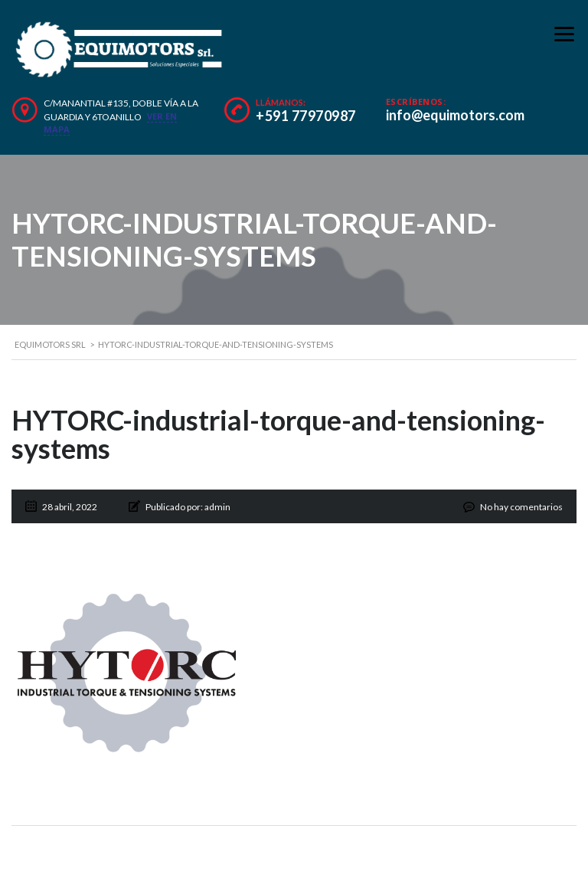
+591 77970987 (306, 116)
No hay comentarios (521, 507)
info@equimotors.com (455, 115)
